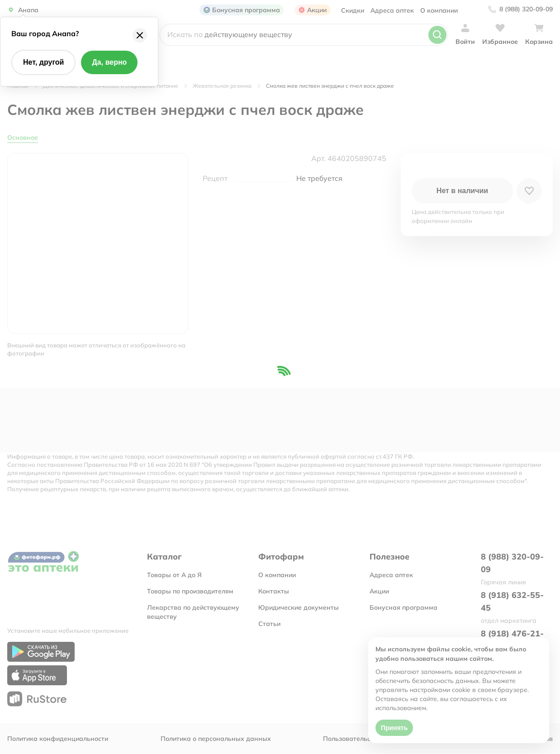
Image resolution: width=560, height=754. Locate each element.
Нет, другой (43, 62)
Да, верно (109, 62)
